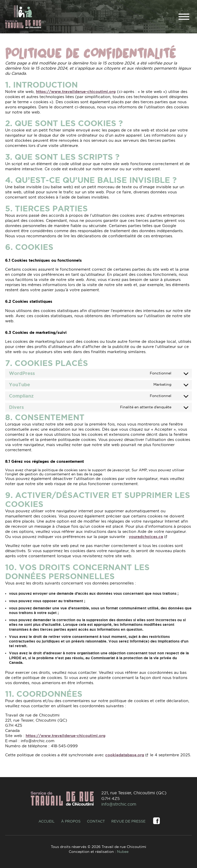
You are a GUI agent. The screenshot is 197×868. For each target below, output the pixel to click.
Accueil (47, 821)
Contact (96, 821)
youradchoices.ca (146, 537)
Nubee (123, 852)
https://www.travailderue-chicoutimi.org (76, 92)
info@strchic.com (119, 804)
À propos (71, 821)
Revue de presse (128, 821)
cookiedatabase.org (125, 755)
